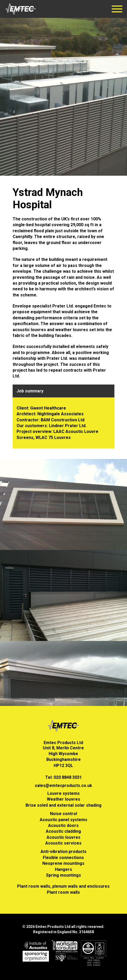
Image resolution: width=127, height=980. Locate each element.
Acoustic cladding (63, 831)
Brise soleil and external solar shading (63, 805)
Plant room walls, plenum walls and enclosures (63, 886)
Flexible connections (63, 858)
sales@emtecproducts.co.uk (63, 785)
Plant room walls (63, 892)
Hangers (63, 869)
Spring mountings (63, 875)
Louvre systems (63, 793)
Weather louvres (63, 799)
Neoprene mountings (63, 863)
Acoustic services (63, 843)
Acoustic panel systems (63, 820)
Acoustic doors (63, 825)
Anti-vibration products (63, 852)
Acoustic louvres (63, 837)
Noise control (63, 814)
